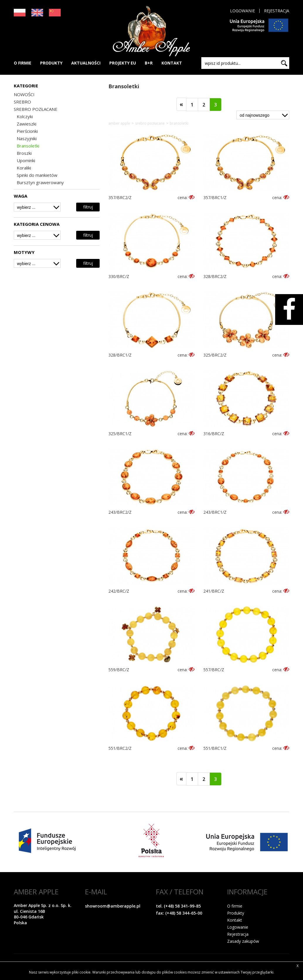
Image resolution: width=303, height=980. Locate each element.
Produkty (236, 913)
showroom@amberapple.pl (113, 906)
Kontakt (235, 920)
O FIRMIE (23, 63)
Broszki (24, 153)
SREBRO (22, 102)
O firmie (235, 906)
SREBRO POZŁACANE (36, 109)
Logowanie (242, 11)
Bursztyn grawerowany (40, 182)
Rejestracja (277, 11)
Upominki (26, 160)
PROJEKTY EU (123, 63)
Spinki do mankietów (37, 175)
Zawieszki (27, 124)
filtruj (88, 207)
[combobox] (37, 207)
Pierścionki (27, 131)
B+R (149, 63)
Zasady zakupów (243, 941)
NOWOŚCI (24, 94)
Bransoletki (28, 146)
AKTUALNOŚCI (86, 63)
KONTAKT (172, 63)
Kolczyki (25, 116)
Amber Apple (119, 123)
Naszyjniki (27, 138)
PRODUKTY (51, 63)
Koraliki (24, 168)
